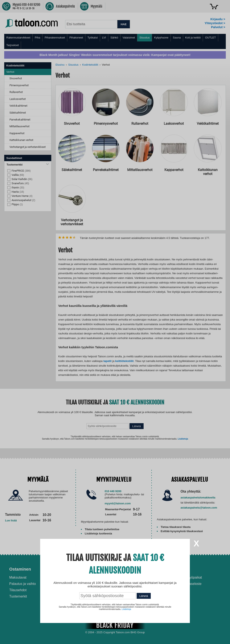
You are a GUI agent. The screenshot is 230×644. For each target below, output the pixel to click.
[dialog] (115, 322)
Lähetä (144, 596)
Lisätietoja (126, 609)
